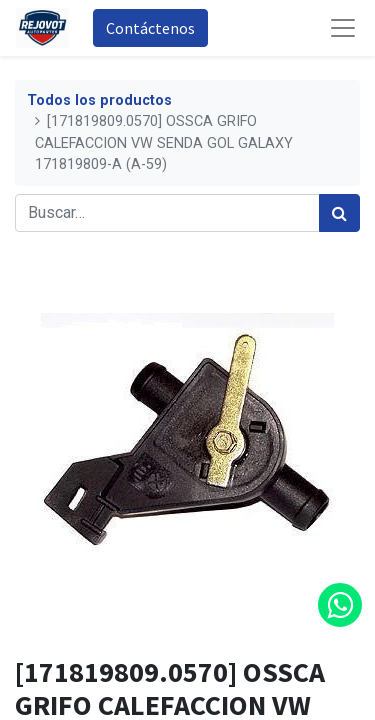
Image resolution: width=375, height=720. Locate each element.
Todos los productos (99, 100)
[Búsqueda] (339, 213)
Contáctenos (150, 28)
